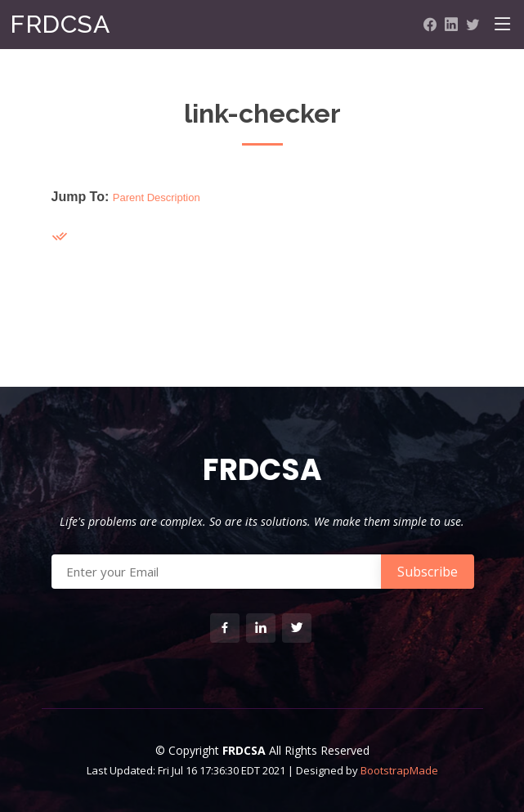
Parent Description (157, 197)
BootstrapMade (399, 770)
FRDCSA (60, 24)
